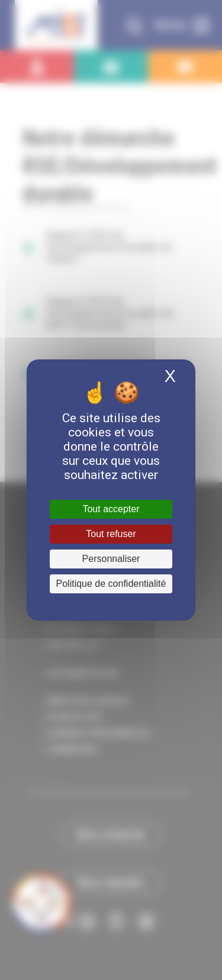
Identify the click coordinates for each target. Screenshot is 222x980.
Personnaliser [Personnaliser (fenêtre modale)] (111, 559)
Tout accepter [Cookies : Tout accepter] (111, 509)
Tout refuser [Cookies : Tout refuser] (111, 534)
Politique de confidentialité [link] (111, 584)
